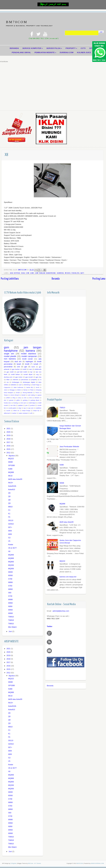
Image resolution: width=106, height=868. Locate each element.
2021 (9, 429)
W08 (10, 535)
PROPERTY (72, 48)
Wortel (23, 396)
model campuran (29, 357)
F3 (9, 511)
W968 (10, 614)
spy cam (31, 408)
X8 (9, 552)
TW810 (62, 408)
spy (25, 408)
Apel (20, 385)
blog (14, 398)
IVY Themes (38, 864)
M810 (10, 507)
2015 (9, 449)
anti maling (31, 396)
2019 (9, 436)
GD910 (11, 524)
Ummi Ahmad (15, 396)
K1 (9, 514)
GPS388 (11, 466)
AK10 (10, 476)
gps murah (29, 377)
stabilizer (39, 408)
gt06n (18, 401)
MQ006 (11, 569)
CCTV (84, 48)
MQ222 (62, 561)
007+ (10, 528)
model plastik (10, 357)
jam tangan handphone (45, 273)
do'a (31, 398)
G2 (9, 538)
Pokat (32, 390)
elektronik (38, 370)
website (13, 385)
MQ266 (11, 566)
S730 (10, 597)
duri (5, 401)
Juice (6, 390)
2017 (9, 443)
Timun (37, 393)
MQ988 (62, 504)
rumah (36, 364)
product (33, 406)
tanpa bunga (26, 411)
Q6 (9, 497)
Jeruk (37, 388)
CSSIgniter (13, 864)
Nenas (25, 390)
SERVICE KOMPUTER (33, 48)
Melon (19, 390)
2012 (9, 453)
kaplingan (29, 362)
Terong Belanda (28, 393)
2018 (9, 439)
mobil (24, 370)
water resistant (23, 414)
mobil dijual (32, 403)
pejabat (20, 406)
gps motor (19, 377)
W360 (10, 576)
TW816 (11, 617)
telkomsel (7, 414)
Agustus (12, 456)
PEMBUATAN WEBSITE (45, 53)
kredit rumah (28, 359)
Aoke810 (11, 490)
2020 (9, 432)
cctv (19, 367)
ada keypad (15, 273)
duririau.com (8, 377)
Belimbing (27, 385)
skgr (20, 408)
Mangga (12, 390)
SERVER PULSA (54, 48)
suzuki (8, 411)
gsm (32, 273)
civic (25, 398)
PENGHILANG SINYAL (21, 53)
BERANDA (14, 48)
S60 (10, 593)
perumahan (8, 367)
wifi (82, 273)
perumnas (25, 380)
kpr (31, 372)
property (34, 380)
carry (20, 398)
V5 (9, 542)
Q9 (9, 504)
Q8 (9, 500)
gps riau (39, 377)
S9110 (11, 521)
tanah (19, 364)
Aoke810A (12, 487)
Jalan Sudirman (18, 388)
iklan (8, 380)
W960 (10, 603)
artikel (8, 398)
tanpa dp (36, 411)
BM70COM (17, 22)
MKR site (30, 864)
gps (26, 367)
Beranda (56, 279)
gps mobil (10, 372)
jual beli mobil (22, 372)
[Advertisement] (53, 86)
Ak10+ (11, 483)
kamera (60, 273)
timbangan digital (29, 383)
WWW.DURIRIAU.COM (97, 864)
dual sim (25, 273)
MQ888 (11, 559)
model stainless (72, 273)
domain (37, 398)
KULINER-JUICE (84, 53)
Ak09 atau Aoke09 (66, 522)
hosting (16, 403)
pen (26, 406)
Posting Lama (99, 279)
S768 (10, 579)
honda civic (7, 403)
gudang (25, 401)
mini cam (23, 403)
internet (15, 380)
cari (101, 32)
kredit (27, 364)
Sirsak (18, 393)
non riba (13, 406)
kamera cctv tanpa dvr (68, 577)
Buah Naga (36, 385)
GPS (92, 48)
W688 (62, 483)
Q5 (9, 493)
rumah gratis (12, 408)
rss (8, 383)
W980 (10, 600)
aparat (39, 396)
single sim (9, 354)
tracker (14, 414)
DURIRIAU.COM (67, 53)
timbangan (16, 383)
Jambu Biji (30, 388)
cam (31, 370)
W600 (10, 572)
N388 (62, 465)
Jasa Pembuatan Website (69, 447)
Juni (10, 632)
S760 (10, 586)
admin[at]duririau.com (61, 611)
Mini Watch (12, 627)
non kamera (10, 359)
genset (11, 401)
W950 (10, 610)
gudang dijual (35, 401)
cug (37, 375)
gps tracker (16, 370)
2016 (9, 446)
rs (41, 380)
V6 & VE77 (12, 548)
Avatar (11, 545)
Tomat (6, 396)
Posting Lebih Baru (10, 279)
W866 (10, 583)
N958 (10, 607)
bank (33, 367)
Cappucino (7, 388)
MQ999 (11, 555)
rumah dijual (28, 375)
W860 (10, 590)
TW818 (11, 621)
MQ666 (11, 562)
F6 (9, 517)
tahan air (16, 411)
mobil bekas (15, 375)
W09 (10, 531)
